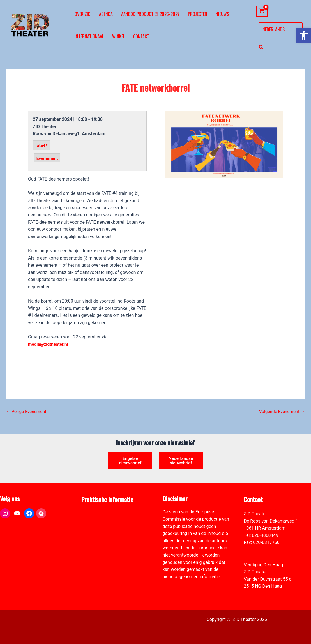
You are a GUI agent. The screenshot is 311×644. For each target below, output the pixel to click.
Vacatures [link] (91, 535)
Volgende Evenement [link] (281, 412)
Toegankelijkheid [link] (98, 542)
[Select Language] (281, 30)
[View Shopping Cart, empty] (262, 11)
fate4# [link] (42, 145)
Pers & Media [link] (95, 521)
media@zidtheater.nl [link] (49, 344)
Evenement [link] (48, 158)
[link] (304, 35)
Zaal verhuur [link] (94, 528)
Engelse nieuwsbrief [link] (130, 460)
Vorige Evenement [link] (27, 412)
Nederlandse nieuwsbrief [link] (181, 460)
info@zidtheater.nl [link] (262, 550)
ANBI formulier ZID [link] (100, 514)
